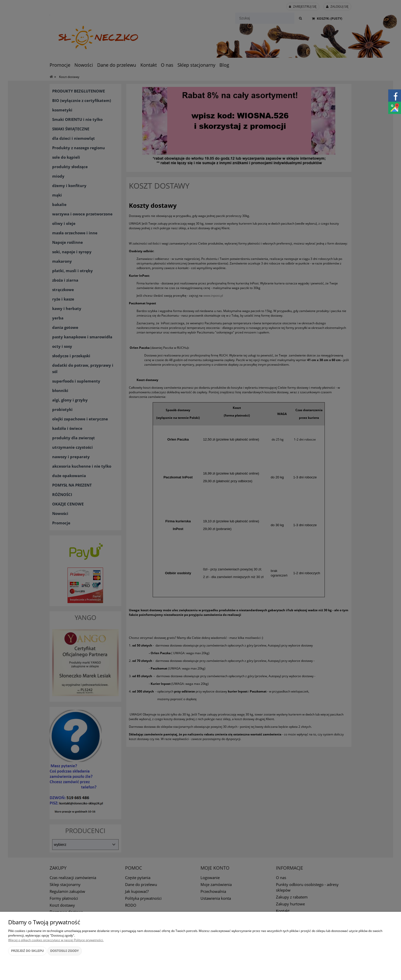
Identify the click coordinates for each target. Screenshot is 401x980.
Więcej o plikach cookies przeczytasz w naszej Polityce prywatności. (56, 940)
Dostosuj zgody (65, 951)
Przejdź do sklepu (27, 951)
